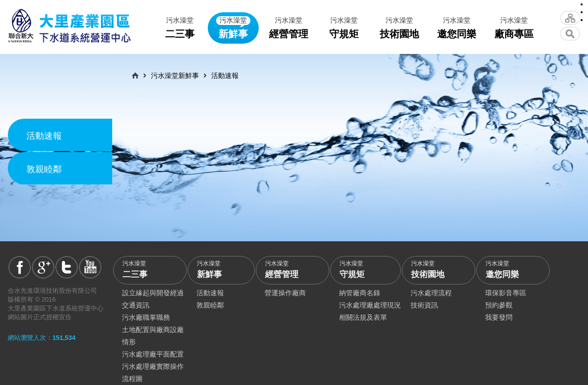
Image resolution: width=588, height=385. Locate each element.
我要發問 (499, 317)
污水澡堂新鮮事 (175, 76)
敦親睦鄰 (44, 169)
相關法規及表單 (363, 317)
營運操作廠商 (285, 293)
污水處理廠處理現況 (370, 305)
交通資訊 (136, 305)
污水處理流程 (431, 293)
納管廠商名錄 (360, 293)
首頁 (135, 76)
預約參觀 (499, 305)
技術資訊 (424, 305)
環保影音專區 (506, 293)
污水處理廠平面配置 (153, 354)
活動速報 (44, 136)
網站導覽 (570, 18)
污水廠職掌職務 (146, 317)
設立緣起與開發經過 (153, 293)
